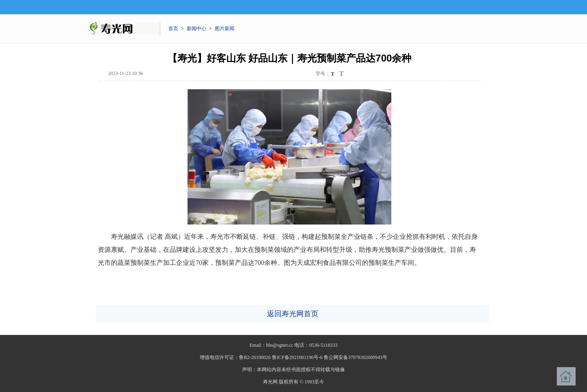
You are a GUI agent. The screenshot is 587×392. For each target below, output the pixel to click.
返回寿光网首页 (293, 314)
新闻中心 (196, 29)
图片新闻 (225, 29)
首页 (173, 29)
